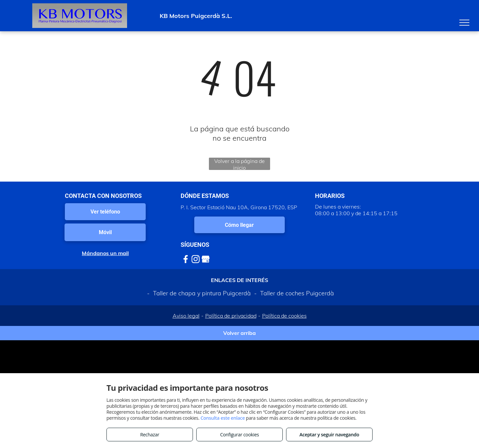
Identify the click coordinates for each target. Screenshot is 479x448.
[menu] (464, 23)
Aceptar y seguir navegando (329, 435)
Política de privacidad (231, 316)
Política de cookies (284, 316)
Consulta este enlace (223, 418)
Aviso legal (186, 316)
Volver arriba (239, 333)
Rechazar (150, 435)
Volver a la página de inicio (239, 164)
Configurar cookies (240, 435)
